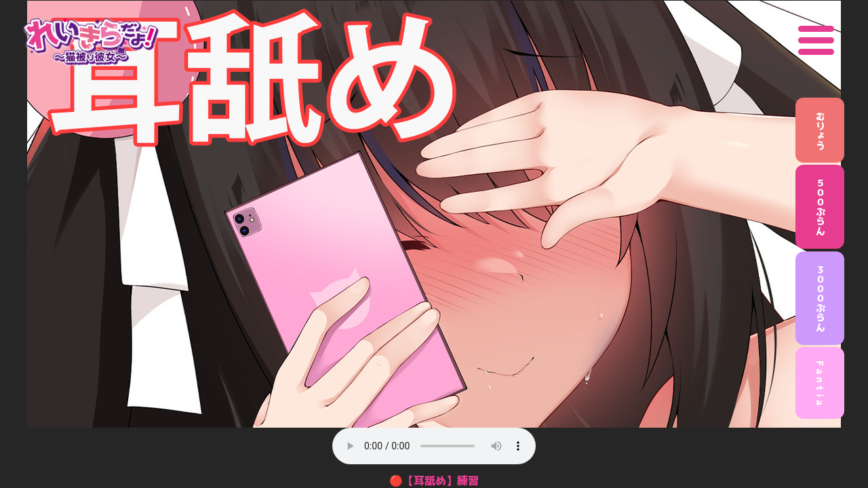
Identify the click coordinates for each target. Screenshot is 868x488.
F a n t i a (820, 383)
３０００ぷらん (820, 298)
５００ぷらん (820, 207)
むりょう (820, 130)
